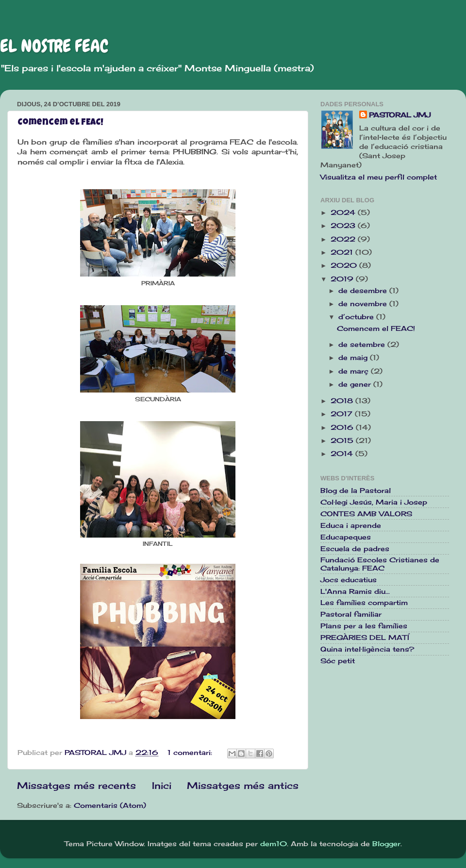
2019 (343, 279)
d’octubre (357, 317)
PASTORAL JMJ (400, 115)
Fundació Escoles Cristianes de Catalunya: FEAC (380, 564)
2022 (344, 239)
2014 (343, 454)
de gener (356, 384)
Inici (162, 786)
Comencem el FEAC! (60, 123)
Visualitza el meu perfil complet (379, 177)
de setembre (363, 344)
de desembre (364, 291)
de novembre (364, 304)
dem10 (274, 844)
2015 (343, 441)
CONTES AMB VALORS (366, 514)
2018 (343, 401)
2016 (343, 427)
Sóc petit (338, 661)
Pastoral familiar (351, 614)
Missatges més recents (76, 786)
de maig (354, 358)
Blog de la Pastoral (356, 491)
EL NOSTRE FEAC (54, 46)
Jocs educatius (349, 580)
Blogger (386, 844)
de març (355, 371)
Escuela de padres (355, 549)
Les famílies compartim (364, 603)
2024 (344, 213)
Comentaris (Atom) (110, 805)
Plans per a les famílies (364, 626)
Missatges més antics (243, 786)
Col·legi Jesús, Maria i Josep (374, 502)
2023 (344, 226)
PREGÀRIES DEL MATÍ (365, 638)
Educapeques (346, 537)
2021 (343, 252)
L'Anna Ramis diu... (355, 591)
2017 (343, 414)
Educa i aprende (351, 525)
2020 (345, 265)
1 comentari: (191, 753)
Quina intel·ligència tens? (367, 649)
